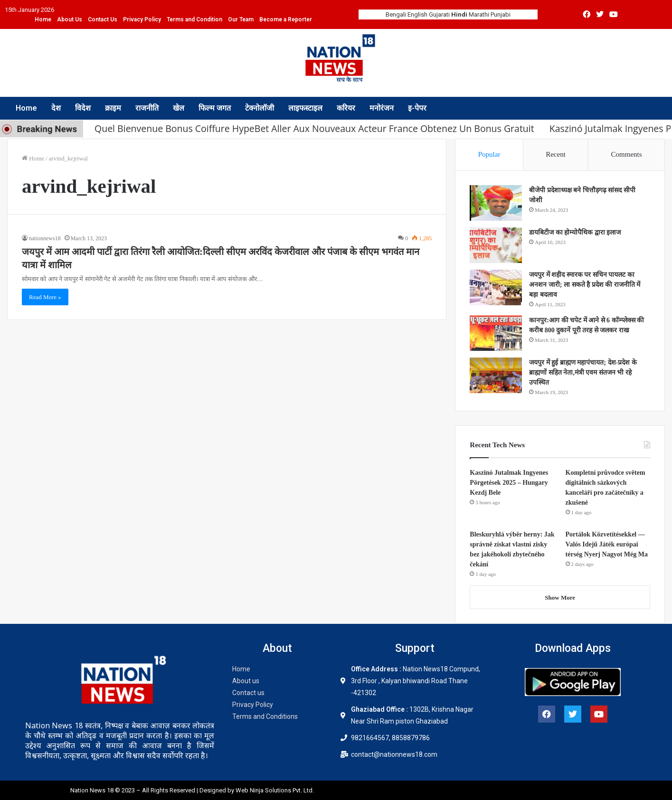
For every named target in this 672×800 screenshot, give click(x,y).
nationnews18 (45, 238)
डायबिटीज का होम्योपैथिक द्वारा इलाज (575, 232)
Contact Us (103, 19)
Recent (556, 154)
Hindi (459, 14)
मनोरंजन (382, 108)
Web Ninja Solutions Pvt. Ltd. (275, 790)
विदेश (83, 108)
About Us (70, 19)
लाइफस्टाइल (305, 108)
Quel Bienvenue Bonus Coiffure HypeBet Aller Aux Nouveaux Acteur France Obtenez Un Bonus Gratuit (314, 128)
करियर (346, 108)
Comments (627, 154)
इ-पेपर (417, 108)
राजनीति (147, 108)
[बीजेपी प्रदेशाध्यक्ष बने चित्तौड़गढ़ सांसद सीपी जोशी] (496, 203)
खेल (179, 108)
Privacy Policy (142, 19)
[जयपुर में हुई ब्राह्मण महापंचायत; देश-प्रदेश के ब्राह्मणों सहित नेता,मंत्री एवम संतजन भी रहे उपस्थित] (496, 375)
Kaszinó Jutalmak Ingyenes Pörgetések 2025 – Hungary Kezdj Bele (509, 483)
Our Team (241, 19)
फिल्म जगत (215, 108)
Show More (560, 598)
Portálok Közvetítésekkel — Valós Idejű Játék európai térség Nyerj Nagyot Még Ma (607, 544)
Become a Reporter (286, 19)
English (417, 14)
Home (43, 19)
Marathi (479, 14)
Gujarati (439, 14)
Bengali (396, 14)
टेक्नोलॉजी (260, 108)
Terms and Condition (194, 19)
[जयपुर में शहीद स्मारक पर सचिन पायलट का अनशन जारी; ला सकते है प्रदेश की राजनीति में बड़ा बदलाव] (496, 287)
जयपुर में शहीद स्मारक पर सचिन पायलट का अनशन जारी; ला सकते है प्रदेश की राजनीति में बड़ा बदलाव (585, 285)
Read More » (45, 297)
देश (56, 108)
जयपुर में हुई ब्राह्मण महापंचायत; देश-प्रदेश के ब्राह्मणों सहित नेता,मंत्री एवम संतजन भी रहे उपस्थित (583, 372)
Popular (489, 154)
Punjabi (501, 14)
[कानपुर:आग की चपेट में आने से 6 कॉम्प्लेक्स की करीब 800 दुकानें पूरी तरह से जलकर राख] (496, 333)
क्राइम (113, 108)
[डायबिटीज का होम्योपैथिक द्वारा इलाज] (496, 245)
